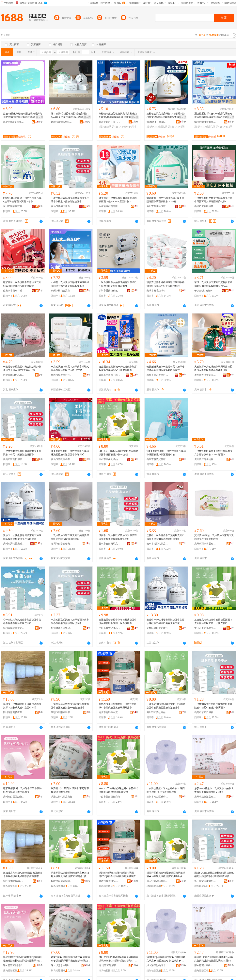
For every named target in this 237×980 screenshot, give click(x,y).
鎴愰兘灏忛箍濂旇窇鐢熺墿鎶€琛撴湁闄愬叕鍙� (205, 122)
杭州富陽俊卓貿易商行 (14, 628)
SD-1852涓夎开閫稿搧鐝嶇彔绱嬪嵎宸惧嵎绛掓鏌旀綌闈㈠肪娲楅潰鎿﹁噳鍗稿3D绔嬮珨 (118, 959)
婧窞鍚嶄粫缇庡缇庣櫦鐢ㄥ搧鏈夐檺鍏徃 (62, 122)
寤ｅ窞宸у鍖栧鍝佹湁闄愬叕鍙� (205, 965)
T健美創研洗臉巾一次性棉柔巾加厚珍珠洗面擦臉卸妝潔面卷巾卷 (166, 453)
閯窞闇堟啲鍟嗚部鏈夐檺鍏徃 (14, 881)
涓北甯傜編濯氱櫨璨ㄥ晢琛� (110, 965)
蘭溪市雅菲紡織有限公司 (157, 291)
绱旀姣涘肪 (105, 127)
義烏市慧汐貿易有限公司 (157, 459)
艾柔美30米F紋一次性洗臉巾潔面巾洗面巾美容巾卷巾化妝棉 (214, 537)
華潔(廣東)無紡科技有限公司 (205, 291)
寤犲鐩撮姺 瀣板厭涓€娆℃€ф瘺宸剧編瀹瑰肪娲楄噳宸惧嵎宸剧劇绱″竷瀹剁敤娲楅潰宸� (23, 959)
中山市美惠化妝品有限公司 (205, 628)
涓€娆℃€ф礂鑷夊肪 (157, 127)
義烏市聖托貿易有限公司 (62, 459)
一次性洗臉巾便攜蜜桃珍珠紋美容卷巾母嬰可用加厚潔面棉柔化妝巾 (213, 200)
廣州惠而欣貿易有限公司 (205, 544)
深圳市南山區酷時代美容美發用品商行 (157, 797)
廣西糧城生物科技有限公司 (62, 375)
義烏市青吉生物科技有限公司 (157, 375)
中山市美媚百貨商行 (109, 797)
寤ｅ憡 (39, 117)
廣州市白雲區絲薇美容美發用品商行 (14, 797)
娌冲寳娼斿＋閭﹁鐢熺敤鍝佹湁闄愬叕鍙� (110, 122)
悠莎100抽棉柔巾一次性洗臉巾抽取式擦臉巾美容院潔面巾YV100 (214, 790)
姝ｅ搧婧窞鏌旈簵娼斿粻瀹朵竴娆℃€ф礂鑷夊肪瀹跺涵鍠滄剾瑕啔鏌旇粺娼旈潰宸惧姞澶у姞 (71, 116)
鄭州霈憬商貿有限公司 (14, 712)
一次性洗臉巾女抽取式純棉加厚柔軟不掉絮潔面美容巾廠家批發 (118, 284)
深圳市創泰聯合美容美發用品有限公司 (62, 544)
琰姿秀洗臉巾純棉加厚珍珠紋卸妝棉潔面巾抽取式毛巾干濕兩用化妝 (166, 284)
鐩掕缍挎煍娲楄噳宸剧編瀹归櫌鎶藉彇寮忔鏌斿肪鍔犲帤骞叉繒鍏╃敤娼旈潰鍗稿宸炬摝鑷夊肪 (23, 116)
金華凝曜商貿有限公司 (110, 206)
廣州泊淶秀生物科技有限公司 (205, 459)
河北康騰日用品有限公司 (14, 375)
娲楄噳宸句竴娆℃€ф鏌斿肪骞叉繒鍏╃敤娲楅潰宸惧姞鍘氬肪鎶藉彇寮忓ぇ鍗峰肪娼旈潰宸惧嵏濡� (23, 875)
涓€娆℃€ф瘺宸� (121, 127)
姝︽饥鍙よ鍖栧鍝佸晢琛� (62, 965)
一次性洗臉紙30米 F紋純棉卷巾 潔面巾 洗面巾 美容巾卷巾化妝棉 (166, 790)
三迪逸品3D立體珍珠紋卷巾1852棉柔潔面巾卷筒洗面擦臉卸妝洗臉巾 (166, 706)
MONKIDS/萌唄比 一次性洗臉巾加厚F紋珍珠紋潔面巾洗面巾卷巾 (22, 200)
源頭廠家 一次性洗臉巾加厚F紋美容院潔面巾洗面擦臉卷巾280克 (165, 200)
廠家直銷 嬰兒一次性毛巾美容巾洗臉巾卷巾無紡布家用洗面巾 (22, 790)
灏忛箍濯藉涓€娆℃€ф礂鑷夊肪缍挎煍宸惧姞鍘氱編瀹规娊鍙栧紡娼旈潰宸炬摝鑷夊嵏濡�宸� (213, 116)
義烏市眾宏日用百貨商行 (205, 712)
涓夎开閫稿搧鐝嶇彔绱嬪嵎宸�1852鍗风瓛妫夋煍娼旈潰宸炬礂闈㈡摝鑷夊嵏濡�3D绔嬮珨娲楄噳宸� (70, 875)
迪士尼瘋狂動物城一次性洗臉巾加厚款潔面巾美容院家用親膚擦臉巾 (118, 368)
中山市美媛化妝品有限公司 (110, 459)
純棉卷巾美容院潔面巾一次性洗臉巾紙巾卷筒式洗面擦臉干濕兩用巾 (118, 706)
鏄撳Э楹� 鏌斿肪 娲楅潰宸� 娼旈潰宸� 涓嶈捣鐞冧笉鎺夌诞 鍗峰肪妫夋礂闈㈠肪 (71, 959)
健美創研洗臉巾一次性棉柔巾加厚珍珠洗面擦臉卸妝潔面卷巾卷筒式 (166, 368)
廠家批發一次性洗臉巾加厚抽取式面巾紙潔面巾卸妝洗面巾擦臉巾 (22, 284)
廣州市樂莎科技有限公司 (14, 206)
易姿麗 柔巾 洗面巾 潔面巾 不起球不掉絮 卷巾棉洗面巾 (70, 790)
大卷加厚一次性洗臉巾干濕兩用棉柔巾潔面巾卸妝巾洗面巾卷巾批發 (213, 368)
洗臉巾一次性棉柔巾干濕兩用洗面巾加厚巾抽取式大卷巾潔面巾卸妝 (22, 706)
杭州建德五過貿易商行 (62, 628)
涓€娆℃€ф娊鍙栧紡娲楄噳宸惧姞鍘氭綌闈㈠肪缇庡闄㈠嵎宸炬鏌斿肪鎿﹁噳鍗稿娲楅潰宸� (214, 875)
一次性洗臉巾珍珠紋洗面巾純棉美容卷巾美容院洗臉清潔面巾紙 (70, 537)
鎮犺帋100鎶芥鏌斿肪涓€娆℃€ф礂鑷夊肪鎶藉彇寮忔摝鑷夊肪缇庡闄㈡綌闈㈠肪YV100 (214, 959)
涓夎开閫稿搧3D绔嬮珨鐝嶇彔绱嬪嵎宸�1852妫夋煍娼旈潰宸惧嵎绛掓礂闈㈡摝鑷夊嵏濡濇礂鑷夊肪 (166, 875)
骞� (39, 122)
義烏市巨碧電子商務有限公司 (110, 375)
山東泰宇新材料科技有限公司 (14, 291)
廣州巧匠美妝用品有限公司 (157, 712)
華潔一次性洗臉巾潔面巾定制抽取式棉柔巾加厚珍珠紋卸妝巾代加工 (213, 284)
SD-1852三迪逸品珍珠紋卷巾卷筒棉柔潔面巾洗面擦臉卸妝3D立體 (118, 453)
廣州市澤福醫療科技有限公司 (14, 544)
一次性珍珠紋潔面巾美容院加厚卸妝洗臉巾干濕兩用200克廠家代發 (22, 368)
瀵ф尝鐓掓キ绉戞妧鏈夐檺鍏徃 (14, 122)
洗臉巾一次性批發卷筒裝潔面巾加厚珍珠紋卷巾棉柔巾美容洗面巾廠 (22, 537)
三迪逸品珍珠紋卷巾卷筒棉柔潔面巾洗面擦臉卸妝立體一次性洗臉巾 (118, 621)
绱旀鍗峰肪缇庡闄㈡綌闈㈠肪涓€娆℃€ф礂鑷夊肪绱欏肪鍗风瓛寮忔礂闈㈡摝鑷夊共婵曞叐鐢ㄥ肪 (118, 875)
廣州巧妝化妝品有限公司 (205, 797)
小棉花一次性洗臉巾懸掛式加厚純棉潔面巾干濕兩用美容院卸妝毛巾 (70, 284)
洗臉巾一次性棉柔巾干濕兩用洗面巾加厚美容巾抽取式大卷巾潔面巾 (166, 537)
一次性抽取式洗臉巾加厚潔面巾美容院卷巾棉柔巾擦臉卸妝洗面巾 (70, 200)
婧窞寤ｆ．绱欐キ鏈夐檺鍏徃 (157, 122)
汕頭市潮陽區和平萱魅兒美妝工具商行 (62, 712)
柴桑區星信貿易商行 (157, 628)
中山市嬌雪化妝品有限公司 (110, 628)
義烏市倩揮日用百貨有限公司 (62, 206)
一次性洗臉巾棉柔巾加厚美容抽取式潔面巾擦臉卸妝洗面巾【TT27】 (70, 368)
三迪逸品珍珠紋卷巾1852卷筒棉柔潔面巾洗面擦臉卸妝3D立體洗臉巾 (70, 706)
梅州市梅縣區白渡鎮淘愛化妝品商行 (110, 712)
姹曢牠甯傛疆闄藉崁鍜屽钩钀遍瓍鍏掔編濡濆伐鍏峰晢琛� (62, 881)
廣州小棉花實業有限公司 (62, 291)
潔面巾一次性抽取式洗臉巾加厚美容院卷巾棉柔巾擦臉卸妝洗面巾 (118, 537)
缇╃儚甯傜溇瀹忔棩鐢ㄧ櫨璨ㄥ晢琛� (205, 881)
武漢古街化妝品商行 (62, 797)
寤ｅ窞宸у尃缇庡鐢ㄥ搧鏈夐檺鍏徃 (157, 881)
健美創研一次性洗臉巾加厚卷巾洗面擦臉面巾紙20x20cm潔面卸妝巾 (118, 200)
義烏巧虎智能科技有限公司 (205, 206)
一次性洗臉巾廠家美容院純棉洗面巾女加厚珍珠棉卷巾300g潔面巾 (213, 453)
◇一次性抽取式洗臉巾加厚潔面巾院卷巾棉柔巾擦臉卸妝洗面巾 (22, 621)
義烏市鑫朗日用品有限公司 (110, 544)
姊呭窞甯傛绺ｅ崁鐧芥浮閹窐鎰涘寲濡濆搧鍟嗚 (110, 881)
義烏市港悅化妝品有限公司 (157, 544)
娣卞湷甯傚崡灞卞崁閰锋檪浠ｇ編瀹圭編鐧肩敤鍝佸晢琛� (157, 965)
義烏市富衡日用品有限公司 (14, 459)
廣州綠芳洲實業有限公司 (205, 375)
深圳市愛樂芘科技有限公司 (110, 291)
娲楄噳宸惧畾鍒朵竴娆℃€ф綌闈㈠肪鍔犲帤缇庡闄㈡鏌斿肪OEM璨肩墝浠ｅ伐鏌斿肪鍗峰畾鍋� (166, 116)
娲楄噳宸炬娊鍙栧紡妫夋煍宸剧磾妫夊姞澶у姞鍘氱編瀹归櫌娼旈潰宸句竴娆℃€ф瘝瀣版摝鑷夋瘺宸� (118, 116)
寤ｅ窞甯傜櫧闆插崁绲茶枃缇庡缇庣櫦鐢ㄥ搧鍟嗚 (14, 965)
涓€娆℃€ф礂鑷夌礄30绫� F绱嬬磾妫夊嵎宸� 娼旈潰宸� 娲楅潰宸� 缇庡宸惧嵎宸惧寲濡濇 (166, 959)
